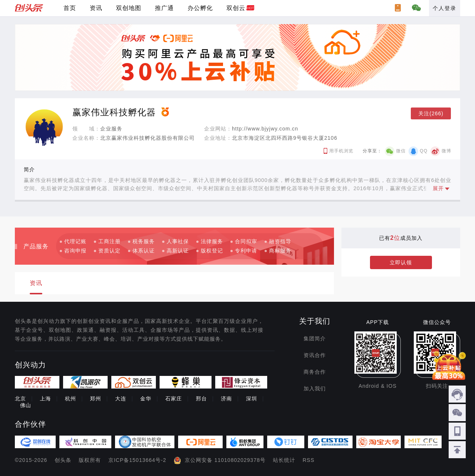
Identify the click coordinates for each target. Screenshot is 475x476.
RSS (309, 460)
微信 (401, 151)
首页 (70, 8)
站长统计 (284, 460)
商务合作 (315, 372)
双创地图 (129, 8)
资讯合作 (315, 355)
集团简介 (315, 338)
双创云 (236, 8)
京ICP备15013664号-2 (137, 460)
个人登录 (445, 8)
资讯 (96, 8)
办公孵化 (200, 8)
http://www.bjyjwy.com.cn (265, 129)
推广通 (165, 8)
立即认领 (401, 262)
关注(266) (431, 113)
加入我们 (315, 389)
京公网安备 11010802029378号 (225, 460)
